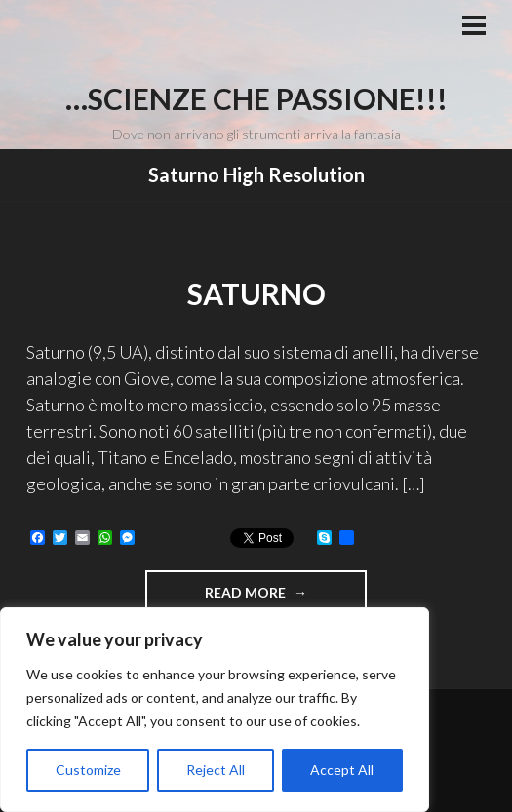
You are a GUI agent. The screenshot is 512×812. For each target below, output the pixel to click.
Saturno (256, 293)
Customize (88, 770)
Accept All (342, 770)
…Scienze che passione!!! (256, 98)
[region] (215, 710)
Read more (286, 591)
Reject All (216, 770)
